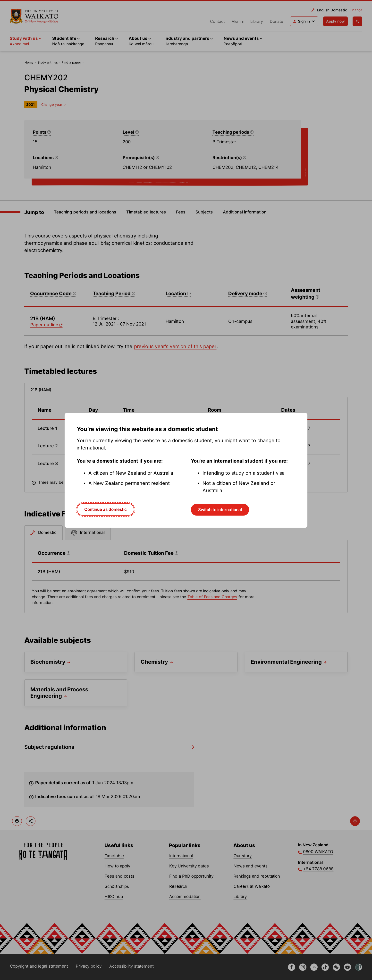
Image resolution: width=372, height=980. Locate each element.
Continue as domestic (106, 509)
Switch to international (220, 510)
